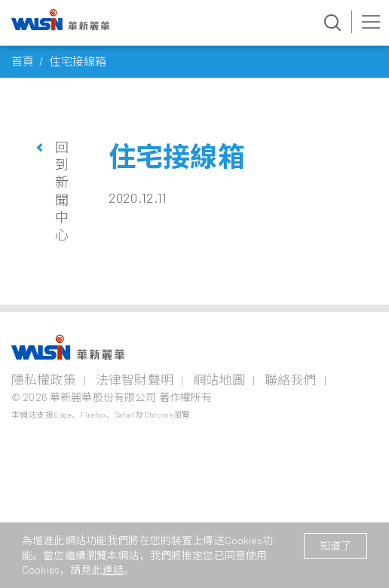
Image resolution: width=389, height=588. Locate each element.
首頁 (23, 61)
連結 (113, 570)
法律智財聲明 (135, 379)
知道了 (335, 545)
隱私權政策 (44, 379)
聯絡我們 (291, 379)
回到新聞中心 (62, 191)
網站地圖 (219, 379)
